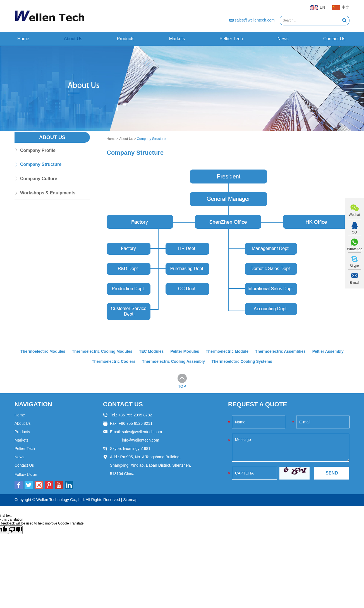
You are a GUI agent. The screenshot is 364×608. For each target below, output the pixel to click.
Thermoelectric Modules (43, 351)
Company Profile (38, 150)
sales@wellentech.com (255, 20)
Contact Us (334, 39)
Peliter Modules (185, 351)
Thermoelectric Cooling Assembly (173, 361)
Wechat (354, 215)
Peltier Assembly (328, 351)
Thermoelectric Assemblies (281, 351)
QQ (354, 232)
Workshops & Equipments (48, 193)
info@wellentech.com (141, 440)
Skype (354, 266)
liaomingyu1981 (137, 448)
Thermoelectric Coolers (113, 361)
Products (126, 39)
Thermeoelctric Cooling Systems (242, 361)
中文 (341, 8)
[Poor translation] (15, 529)
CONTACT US (123, 404)
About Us (73, 39)
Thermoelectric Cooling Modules (102, 351)
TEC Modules (151, 351)
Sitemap (130, 499)
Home (23, 39)
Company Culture (39, 179)
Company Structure (151, 139)
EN (317, 8)
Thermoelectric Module (227, 351)
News (283, 39)
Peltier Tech (231, 39)
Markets (177, 39)
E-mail (354, 283)
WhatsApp (354, 249)
